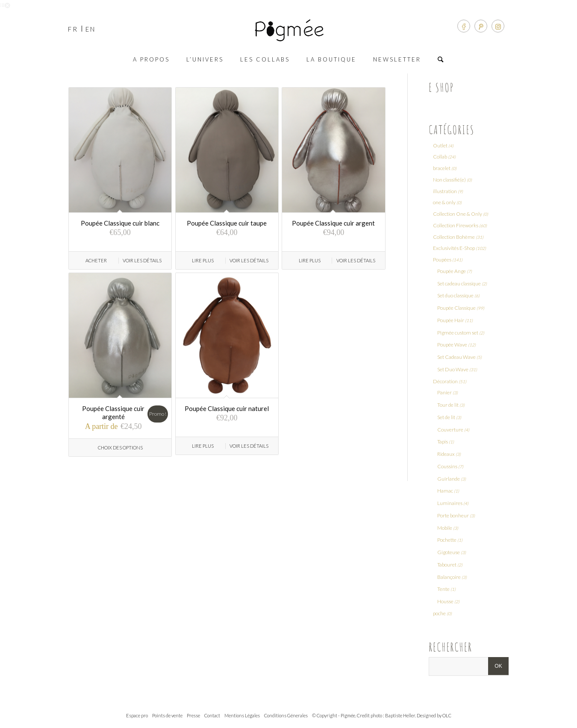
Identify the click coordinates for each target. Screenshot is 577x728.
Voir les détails (142, 260)
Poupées (442, 260)
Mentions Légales (242, 715)
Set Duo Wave (453, 369)
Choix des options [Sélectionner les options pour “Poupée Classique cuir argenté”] (120, 448)
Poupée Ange (452, 271)
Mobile (445, 528)
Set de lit (446, 417)
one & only (444, 202)
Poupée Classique (456, 308)
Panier (445, 392)
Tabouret (447, 565)
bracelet (442, 168)
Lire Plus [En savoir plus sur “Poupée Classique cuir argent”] (310, 260)
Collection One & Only (458, 214)
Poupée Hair (451, 320)
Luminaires (450, 503)
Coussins (447, 466)
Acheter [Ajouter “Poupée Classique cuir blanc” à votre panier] (96, 260)
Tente (443, 589)
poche (439, 613)
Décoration (445, 381)
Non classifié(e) (449, 180)
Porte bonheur (453, 515)
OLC (447, 715)
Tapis (443, 442)
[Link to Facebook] (464, 26)
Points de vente (167, 715)
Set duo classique (455, 295)
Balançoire (449, 577)
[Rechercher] (441, 59)
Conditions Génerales (286, 715)
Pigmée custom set (458, 333)
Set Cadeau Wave (456, 357)
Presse (193, 715)
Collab (440, 157)
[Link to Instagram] (498, 26)
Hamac (445, 491)
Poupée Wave (452, 345)
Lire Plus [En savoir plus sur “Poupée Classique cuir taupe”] (203, 260)
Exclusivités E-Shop (454, 248)
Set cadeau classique (459, 283)
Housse (445, 601)
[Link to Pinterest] (481, 26)
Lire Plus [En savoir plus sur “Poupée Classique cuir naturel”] (203, 446)
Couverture (450, 430)
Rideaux (446, 454)
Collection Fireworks (456, 225)
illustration (445, 191)
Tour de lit (448, 405)
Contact (212, 715)
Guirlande (449, 479)
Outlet (440, 145)
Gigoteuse (449, 552)
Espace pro (137, 715)
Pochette (447, 540)
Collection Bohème (454, 237)
